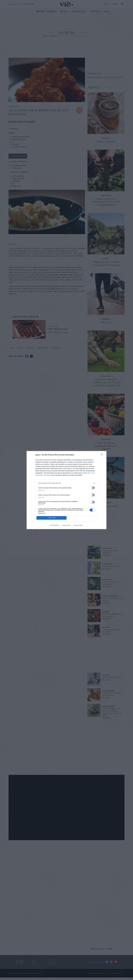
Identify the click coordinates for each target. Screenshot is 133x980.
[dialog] (66, 490)
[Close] (102, 455)
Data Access (66, 525)
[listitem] (66, 483)
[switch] (92, 488)
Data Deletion (55, 525)
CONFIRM (51, 518)
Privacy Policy (78, 525)
